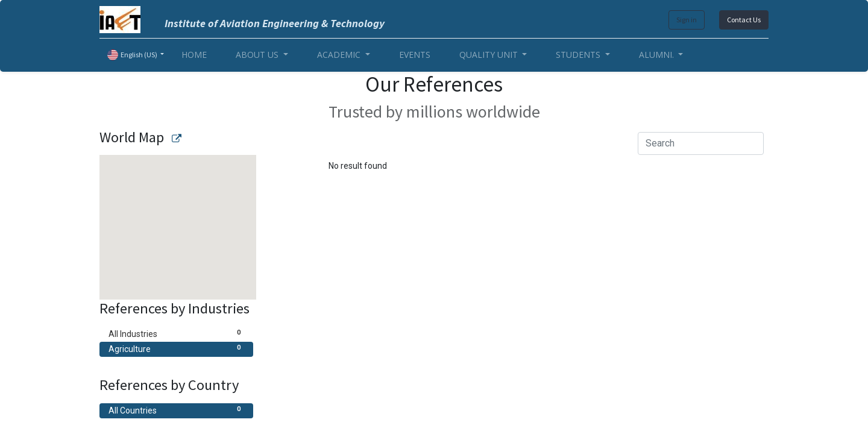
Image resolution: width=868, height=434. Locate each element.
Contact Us (744, 20)
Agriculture (176, 348)
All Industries (176, 333)
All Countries (176, 410)
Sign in (687, 20)
